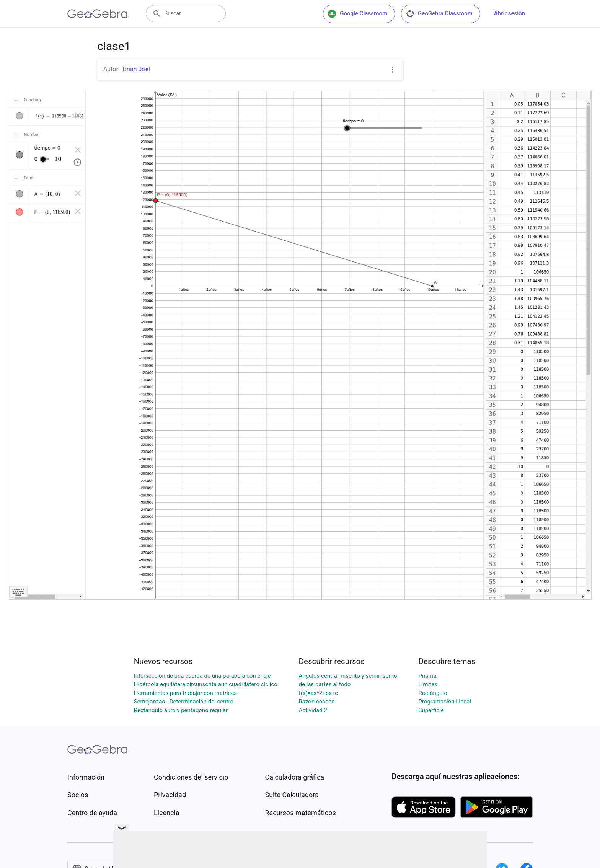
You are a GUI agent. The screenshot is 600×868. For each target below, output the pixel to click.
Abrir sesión (510, 13)
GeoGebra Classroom (439, 14)
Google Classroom (357, 14)
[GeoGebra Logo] (97, 14)
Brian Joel (136, 69)
